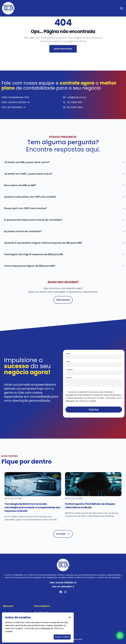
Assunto (69, 378)
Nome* (69, 354)
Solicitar (94, 410)
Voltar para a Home (63, 49)
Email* (68, 362)
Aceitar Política (62, 637)
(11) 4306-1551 (75, 102)
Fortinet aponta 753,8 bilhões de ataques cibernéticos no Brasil (90, 506)
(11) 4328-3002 (75, 107)
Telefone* (70, 370)
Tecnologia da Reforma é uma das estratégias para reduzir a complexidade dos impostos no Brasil (32, 507)
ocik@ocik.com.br (77, 97)
